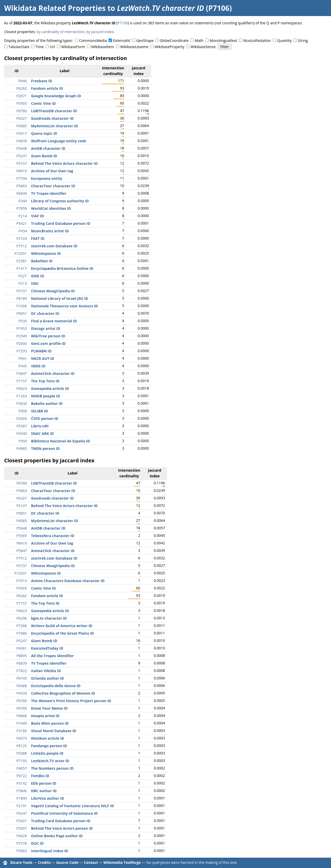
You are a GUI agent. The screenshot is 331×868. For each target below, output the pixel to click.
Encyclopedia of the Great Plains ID (62, 633)
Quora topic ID (44, 133)
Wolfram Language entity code (59, 141)
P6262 (22, 88)
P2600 (22, 343)
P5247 (22, 156)
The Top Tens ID (45, 381)
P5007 (22, 828)
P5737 (22, 291)
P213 (23, 283)
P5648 (22, 148)
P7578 (22, 843)
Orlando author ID (47, 678)
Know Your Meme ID (49, 708)
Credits (44, 862)
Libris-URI (40, 426)
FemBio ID (40, 776)
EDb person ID (44, 783)
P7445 (22, 723)
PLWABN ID (41, 351)
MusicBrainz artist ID (50, 231)
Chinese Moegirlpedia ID (53, 291)
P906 (23, 411)
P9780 (22, 701)
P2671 (22, 96)
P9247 (22, 813)
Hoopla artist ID (45, 716)
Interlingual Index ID (50, 851)
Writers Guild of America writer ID (62, 626)
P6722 (22, 776)
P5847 (22, 373)
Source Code (67, 862)
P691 (23, 358)
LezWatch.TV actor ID (50, 761)
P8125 (22, 746)
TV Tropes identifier (49, 193)
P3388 (22, 753)
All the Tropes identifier (52, 656)
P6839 (22, 193)
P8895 (22, 656)
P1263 (22, 396)
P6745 (22, 678)
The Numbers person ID (52, 768)
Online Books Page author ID (57, 836)
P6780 (22, 111)
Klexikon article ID (48, 738)
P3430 (22, 433)
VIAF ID (37, 216)
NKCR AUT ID (43, 358)
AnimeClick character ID (53, 373)
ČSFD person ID (45, 418)
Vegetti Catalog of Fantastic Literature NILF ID (73, 806)
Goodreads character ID (52, 118)
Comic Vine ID (43, 103)
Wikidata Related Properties (55, 8)
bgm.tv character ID (49, 618)
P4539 (22, 693)
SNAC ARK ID (42, 433)
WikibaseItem (103, 47)
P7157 (22, 381)
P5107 (22, 163)
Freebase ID (42, 81)
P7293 (22, 351)
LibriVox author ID (48, 798)
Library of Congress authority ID (60, 201)
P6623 (22, 388)
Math (199, 40)
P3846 (22, 791)
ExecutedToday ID (47, 648)
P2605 (22, 418)
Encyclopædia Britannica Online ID (62, 268)
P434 (23, 231)
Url (52, 47)
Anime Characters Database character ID (68, 581)
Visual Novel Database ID (54, 731)
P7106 (123, 23)
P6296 (22, 618)
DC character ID (45, 313)
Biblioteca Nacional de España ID (61, 441)
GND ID (38, 276)
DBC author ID (44, 791)
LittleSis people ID (47, 753)
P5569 (22, 536)
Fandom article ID (47, 88)
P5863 (22, 186)
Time (40, 47)
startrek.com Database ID (54, 246)
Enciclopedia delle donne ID (56, 686)
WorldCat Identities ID (51, 208)
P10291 (21, 253)
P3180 (22, 731)
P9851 (22, 313)
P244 (23, 201)
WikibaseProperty (170, 47)
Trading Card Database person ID (61, 223)
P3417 (22, 133)
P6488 (22, 686)
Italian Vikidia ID (46, 671)
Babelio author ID (47, 403)
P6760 (22, 708)
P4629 (22, 836)
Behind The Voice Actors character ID (64, 163)
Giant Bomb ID (44, 156)
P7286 (22, 626)
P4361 (22, 648)
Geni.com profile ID (48, 343)
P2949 (22, 336)
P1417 (22, 268)
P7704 (22, 178)
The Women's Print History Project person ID (71, 701)
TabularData (19, 47)
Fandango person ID (49, 746)
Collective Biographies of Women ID (63, 693)
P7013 (22, 581)
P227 (23, 276)
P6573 (22, 738)
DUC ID (37, 843)
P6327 (22, 118)
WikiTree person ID (48, 336)
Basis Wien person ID (50, 723)
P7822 (22, 671)
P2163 (22, 238)
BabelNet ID (42, 261)
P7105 (22, 761)
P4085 (22, 126)
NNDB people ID (46, 396)
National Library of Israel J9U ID (59, 298)
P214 (23, 216)
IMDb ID (38, 366)
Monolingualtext (223, 40)
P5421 (22, 223)
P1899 (22, 798)
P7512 (22, 246)
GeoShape (145, 40)
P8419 (22, 171)
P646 (23, 81)
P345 (23, 366)
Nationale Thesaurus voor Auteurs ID (65, 306)
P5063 (22, 851)
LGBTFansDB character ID (54, 111)
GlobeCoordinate (174, 40)
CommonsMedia (93, 40)
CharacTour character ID (53, 186)
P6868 (22, 716)
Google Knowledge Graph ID (56, 96)
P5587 (22, 426)
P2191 (22, 806)
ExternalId (122, 40)
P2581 (22, 261)
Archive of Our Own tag (52, 171)
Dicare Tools (21, 862)
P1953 (22, 328)
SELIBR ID (39, 411)
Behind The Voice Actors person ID (62, 828)
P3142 (22, 783)
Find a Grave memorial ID (54, 321)
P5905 (22, 103)
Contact (91, 862)
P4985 (22, 448)
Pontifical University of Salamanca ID (64, 813)
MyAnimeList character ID (54, 126)
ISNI (35, 283)
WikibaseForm (73, 47)
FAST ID (38, 238)
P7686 (22, 633)
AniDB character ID (48, 148)
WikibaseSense (203, 47)
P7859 (22, 208)
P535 (23, 321)
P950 (23, 441)
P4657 (22, 768)
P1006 (22, 306)
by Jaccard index (100, 32)
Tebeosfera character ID (53, 536)
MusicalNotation (257, 40)
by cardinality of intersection (61, 32)
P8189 (22, 298)
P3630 (22, 403)
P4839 (22, 141)
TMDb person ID (45, 448)
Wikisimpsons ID (46, 253)
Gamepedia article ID (50, 388)
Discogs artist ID (46, 328)
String (303, 40)
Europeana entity (47, 178)
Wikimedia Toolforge (122, 862)
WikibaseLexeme (134, 47)
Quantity (284, 40)
